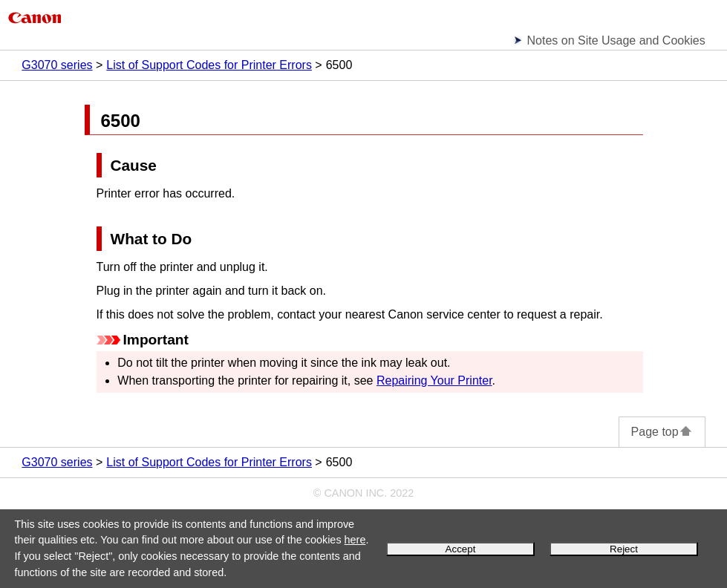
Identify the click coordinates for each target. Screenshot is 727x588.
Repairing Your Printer (434, 380)
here (355, 540)
